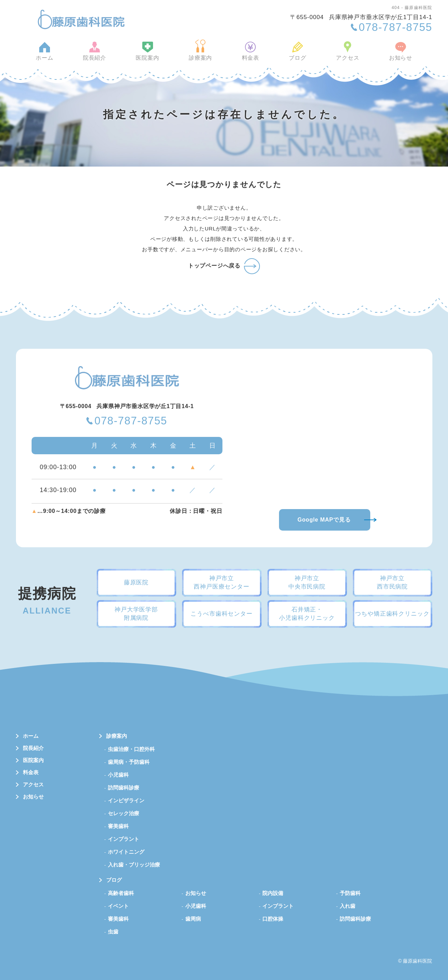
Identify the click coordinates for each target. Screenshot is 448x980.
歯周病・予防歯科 (129, 762)
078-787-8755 (131, 421)
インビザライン (126, 800)
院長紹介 (99, 56)
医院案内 (150, 56)
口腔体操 (273, 919)
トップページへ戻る (214, 266)
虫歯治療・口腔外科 (131, 749)
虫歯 (113, 932)
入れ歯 (348, 906)
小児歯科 (118, 775)
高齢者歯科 (121, 893)
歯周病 (193, 919)
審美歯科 (118, 826)
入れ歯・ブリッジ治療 (134, 865)
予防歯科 (350, 893)
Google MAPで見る (324, 520)
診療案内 (201, 56)
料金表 (250, 56)
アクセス (343, 56)
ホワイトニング (126, 852)
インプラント (124, 839)
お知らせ (394, 56)
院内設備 (273, 893)
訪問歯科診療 (124, 788)
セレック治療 (124, 813)
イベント (118, 906)
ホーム (51, 56)
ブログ (295, 56)
